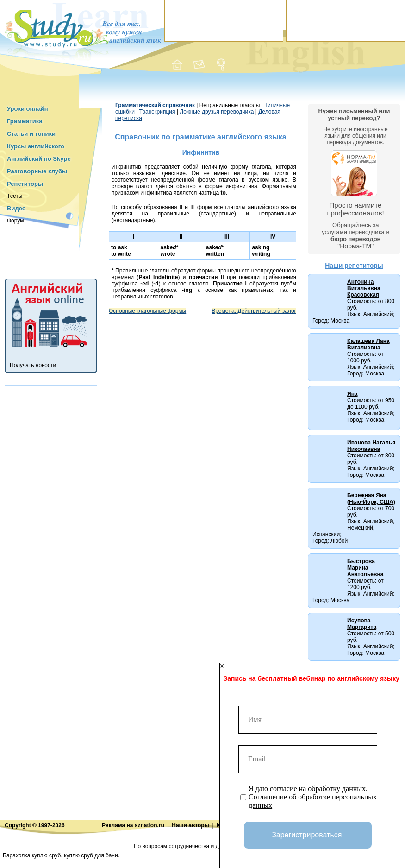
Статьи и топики (31, 134)
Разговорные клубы (37, 171)
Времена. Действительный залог (254, 311)
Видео (16, 208)
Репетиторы (25, 184)
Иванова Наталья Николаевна (371, 446)
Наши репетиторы (354, 266)
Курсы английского (36, 146)
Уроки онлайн (28, 109)
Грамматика (25, 121)
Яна (352, 394)
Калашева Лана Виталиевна (368, 344)
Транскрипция (157, 112)
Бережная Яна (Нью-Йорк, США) (371, 499)
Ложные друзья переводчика (217, 112)
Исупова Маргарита (362, 624)
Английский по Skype (39, 159)
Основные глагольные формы (147, 311)
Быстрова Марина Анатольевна (365, 568)
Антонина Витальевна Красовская (364, 288)
